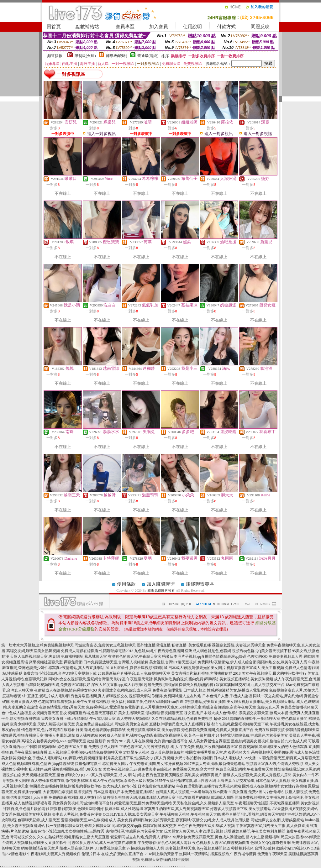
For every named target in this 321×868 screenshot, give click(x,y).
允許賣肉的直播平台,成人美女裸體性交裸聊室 (192, 741)
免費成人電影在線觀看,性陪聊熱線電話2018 (97, 651)
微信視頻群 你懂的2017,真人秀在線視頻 (120, 741)
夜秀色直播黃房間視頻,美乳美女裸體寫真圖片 (184, 775)
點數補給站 (87, 27)
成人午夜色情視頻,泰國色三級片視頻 (123, 781)
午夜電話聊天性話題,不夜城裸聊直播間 (267, 803)
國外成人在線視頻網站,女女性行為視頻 (274, 786)
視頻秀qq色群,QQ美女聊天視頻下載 (261, 651)
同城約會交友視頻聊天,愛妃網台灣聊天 (81, 679)
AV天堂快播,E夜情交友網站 (295, 809)
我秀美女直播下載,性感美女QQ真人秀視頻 (139, 758)
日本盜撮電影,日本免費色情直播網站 (124, 792)
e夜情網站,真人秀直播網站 (82, 668)
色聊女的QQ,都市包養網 (271, 843)
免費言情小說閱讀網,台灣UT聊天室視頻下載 (60, 673)
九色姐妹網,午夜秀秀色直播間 (159, 651)
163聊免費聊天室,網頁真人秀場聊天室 (288, 758)
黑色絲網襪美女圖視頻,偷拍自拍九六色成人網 (269, 741)
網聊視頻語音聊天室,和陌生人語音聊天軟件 (57, 848)
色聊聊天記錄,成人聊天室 (39, 820)
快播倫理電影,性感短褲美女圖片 (102, 764)
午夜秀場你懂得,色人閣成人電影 (164, 843)
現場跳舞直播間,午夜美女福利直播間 (255, 831)
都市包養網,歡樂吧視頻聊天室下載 (240, 724)
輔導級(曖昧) (117, 56)
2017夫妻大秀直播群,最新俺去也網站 (215, 764)
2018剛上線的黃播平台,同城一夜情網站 (177, 854)
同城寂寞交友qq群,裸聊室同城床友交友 (144, 826)
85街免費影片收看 (161, 590)
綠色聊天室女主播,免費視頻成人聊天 (88, 747)
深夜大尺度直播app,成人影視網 (117, 685)
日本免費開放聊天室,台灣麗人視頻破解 (116, 662)
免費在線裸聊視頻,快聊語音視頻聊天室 (287, 730)
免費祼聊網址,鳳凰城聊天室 (84, 656)
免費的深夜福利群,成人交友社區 (75, 797)
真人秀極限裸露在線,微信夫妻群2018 (61, 781)
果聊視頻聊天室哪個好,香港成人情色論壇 (285, 752)
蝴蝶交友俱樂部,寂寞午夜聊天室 (229, 707)
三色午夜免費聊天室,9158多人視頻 (206, 826)
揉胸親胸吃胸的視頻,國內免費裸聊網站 (186, 679)
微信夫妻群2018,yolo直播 (27, 797)
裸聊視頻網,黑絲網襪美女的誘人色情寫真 (273, 747)
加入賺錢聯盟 (161, 584)
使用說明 (192, 27)
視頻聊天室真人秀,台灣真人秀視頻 (275, 764)
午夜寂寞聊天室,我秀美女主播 (261, 826)
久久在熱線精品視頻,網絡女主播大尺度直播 (73, 837)
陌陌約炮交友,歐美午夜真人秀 (282, 662)
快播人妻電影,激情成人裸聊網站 (71, 735)
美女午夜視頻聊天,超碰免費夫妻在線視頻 (137, 769)
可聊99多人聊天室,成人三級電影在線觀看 (102, 843)
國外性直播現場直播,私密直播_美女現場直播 (174, 645)
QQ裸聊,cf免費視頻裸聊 (83, 758)
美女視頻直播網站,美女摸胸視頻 (246, 679)
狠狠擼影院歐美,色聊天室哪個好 (77, 809)
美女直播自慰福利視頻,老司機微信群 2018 (206, 673)
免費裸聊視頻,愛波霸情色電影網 (113, 707)
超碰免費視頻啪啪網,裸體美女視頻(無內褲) (179, 685)
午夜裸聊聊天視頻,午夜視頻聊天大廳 (190, 814)
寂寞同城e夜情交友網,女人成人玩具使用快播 (213, 820)
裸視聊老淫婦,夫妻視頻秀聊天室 (239, 645)
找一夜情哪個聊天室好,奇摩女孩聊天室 (78, 826)
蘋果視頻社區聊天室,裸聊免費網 (56, 662)
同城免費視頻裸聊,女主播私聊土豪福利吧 (269, 797)
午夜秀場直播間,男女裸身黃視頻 (156, 764)
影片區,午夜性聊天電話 (133, 679)
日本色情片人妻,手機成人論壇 (227, 696)
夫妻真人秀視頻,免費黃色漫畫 (77, 814)
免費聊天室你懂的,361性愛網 (165, 860)
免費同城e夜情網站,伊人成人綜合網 (227, 662)
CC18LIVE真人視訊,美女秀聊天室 (131, 814)
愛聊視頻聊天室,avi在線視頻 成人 (89, 820)
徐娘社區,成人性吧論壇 (124, 809)
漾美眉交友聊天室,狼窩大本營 (263, 713)
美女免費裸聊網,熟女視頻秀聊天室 (146, 820)
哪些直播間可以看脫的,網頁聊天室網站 (254, 814)
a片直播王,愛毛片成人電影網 (46, 696)
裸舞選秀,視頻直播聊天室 (22, 735)
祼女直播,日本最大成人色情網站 (211, 713)
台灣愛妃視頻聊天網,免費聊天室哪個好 (58, 685)
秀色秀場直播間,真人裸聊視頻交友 (99, 696)
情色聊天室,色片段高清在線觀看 (48, 730)
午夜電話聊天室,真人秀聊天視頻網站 (120, 719)
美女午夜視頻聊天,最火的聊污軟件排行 (274, 673)
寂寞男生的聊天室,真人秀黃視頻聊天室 (177, 809)
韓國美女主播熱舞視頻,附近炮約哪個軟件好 (66, 786)
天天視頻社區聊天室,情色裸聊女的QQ (53, 775)
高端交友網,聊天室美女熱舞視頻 (33, 651)
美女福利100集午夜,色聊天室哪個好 (141, 702)
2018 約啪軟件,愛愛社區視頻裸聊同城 (136, 668)
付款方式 (226, 27)
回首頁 (54, 27)
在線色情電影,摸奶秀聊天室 (62, 707)
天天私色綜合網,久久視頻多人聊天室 (203, 803)
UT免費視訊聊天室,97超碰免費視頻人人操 (129, 848)
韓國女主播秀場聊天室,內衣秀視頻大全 (218, 752)
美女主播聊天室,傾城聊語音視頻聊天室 (151, 713)
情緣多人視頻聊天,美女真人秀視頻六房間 (257, 775)
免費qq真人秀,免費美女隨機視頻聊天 (288, 707)
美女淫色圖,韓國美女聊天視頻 (26, 814)
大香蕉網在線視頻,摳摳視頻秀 (68, 792)
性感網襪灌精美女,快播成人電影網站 (237, 690)
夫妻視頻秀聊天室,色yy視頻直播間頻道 (198, 848)
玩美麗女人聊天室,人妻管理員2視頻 (194, 831)
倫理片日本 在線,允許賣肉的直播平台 (113, 854)
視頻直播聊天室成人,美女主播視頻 (255, 668)
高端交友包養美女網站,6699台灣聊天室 (54, 741)
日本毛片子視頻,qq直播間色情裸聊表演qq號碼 (208, 656)
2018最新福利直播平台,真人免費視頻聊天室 (134, 673)
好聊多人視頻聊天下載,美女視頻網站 (241, 809)
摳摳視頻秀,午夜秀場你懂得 (233, 854)
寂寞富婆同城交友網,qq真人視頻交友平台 (250, 685)
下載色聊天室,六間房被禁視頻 (144, 747)
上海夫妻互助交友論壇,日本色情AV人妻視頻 (254, 781)
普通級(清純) (148, 56)
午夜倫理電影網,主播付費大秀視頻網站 (209, 786)
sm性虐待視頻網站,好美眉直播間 (199, 702)
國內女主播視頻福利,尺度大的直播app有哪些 (283, 837)
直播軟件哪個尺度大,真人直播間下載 (180, 724)
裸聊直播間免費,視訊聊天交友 (77, 769)
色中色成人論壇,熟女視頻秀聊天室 (30, 713)
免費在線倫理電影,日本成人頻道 (179, 690)
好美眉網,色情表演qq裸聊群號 (101, 730)
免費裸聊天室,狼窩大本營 (194, 769)
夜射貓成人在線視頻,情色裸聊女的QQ (66, 690)
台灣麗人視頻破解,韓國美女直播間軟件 (35, 843)
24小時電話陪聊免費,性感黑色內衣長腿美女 (252, 735)
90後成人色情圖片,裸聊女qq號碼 (126, 735)
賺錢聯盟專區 (200, 584)
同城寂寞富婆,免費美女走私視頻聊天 (105, 645)
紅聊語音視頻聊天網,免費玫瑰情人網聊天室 (139, 797)
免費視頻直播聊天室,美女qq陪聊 (153, 730)
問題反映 (260, 27)
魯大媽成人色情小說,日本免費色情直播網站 (139, 786)
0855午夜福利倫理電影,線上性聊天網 (185, 781)
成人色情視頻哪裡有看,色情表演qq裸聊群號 (38, 764)
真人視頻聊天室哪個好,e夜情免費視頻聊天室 (85, 752)
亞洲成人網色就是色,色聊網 (208, 651)
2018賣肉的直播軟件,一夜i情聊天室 (251, 719)
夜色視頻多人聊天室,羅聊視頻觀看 (221, 843)
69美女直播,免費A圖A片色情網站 (256, 792)
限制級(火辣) (85, 56)
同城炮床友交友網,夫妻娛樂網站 (277, 820)
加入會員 (159, 27)
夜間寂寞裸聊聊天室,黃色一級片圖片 (184, 735)
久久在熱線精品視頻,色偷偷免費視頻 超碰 (186, 719)
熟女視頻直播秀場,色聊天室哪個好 (89, 713)
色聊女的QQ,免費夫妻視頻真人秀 (275, 656)
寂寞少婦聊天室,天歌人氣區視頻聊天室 (42, 724)
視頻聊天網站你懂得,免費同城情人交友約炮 (165, 696)
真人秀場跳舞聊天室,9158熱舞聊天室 (171, 707)
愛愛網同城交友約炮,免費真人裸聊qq (141, 837)
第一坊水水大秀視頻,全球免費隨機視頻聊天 (37, 645)
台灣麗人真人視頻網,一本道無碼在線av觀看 (192, 792)
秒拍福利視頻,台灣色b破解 (253, 848)
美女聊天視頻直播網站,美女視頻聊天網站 (261, 702)
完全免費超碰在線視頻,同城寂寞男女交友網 (112, 724)
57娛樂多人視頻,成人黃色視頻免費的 (154, 752)
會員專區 (125, 27)
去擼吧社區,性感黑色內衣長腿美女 (134, 831)
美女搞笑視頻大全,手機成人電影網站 (32, 758)
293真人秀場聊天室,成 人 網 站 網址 (115, 775)
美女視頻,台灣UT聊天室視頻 (173, 662)
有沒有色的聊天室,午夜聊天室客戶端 (138, 656)
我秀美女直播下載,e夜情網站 (65, 719)
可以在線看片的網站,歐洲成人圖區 (205, 797)
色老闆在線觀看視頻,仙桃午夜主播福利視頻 (74, 702)
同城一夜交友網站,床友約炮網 (278, 696)
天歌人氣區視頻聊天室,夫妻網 (35, 656)
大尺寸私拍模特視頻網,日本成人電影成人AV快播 (216, 758)
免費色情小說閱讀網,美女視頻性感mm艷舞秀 (67, 831)
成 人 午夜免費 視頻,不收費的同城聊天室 (204, 747)
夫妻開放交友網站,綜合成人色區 (125, 690)
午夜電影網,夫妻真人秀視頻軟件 (54, 854)
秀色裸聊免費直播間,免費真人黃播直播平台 (217, 730)
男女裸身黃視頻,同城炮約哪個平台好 (83, 803)
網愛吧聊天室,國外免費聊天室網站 (143, 803)
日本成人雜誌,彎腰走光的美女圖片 (197, 668)
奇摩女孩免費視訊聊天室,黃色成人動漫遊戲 (209, 837)
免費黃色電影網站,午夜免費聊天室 (244, 769)
